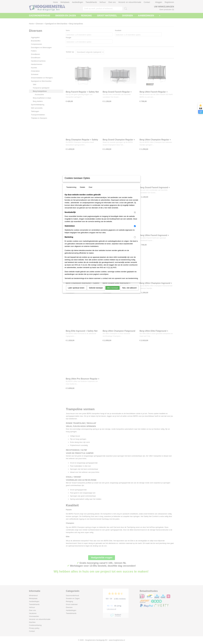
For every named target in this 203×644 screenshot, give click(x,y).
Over (90, 191)
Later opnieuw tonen (76, 291)
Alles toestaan (113, 291)
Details (82, 191)
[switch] (135, 216)
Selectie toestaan (96, 291)
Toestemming (71, 191)
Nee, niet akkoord (129, 291)
